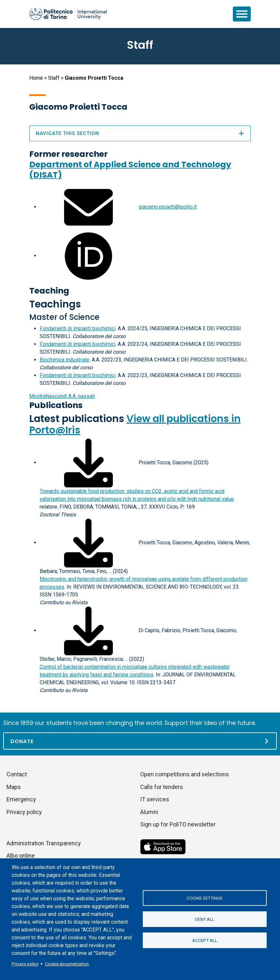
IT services (155, 799)
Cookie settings (205, 898)
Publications (56, 405)
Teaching (49, 291)
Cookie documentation (67, 964)
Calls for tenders (162, 787)
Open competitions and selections (185, 774)
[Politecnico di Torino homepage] (68, 14)
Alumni (149, 812)
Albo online (21, 856)
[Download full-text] (88, 463)
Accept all (205, 940)
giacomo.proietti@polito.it (168, 207)
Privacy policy (25, 964)
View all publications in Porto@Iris (135, 424)
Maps (14, 787)
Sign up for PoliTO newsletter (178, 824)
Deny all (205, 919)
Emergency (21, 799)
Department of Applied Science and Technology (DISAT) (130, 170)
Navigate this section (140, 133)
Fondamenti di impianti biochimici (78, 328)
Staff (54, 78)
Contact (17, 774)
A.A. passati (62, 396)
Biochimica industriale (65, 360)
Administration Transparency (44, 843)
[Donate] (140, 741)
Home (36, 78)
